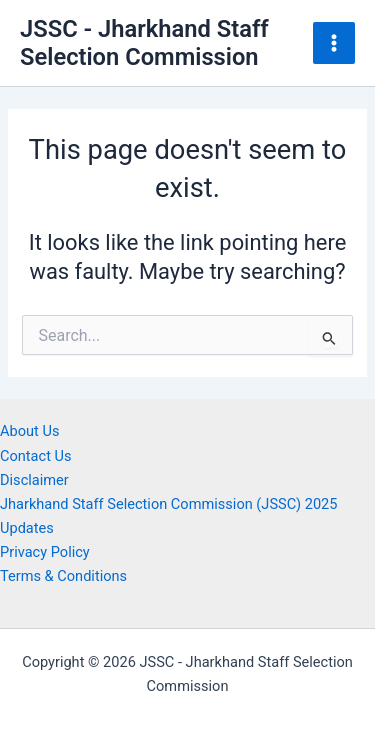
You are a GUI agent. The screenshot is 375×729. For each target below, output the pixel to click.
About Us (29, 431)
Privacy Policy (45, 552)
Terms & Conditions (63, 576)
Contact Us (36, 456)
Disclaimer (34, 480)
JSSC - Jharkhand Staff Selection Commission (144, 43)
